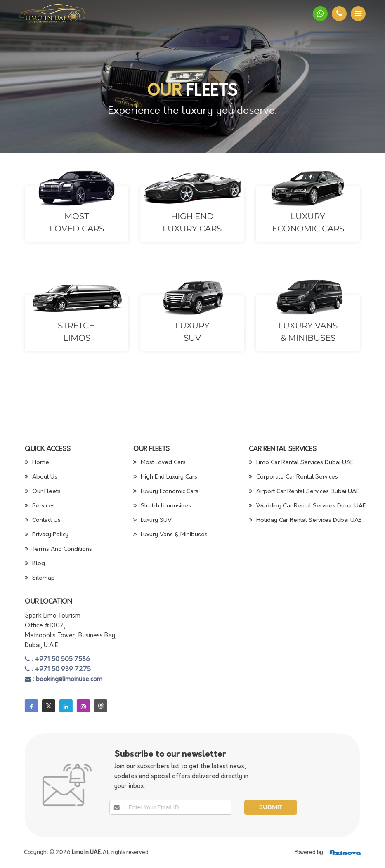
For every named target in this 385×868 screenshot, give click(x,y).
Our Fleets (43, 492)
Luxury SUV (152, 520)
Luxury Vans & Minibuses (170, 535)
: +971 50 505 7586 (57, 660)
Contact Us (43, 520)
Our (164, 92)
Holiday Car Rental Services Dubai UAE (305, 520)
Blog (35, 564)
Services (40, 506)
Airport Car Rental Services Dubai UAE (304, 492)
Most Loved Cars (159, 463)
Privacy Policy (47, 535)
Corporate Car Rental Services (293, 477)
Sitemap (40, 578)
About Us (41, 477)
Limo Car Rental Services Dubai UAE (301, 463)
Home (37, 463)
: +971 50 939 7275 (58, 670)
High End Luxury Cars (165, 477)
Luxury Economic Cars (166, 492)
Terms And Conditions (58, 549)
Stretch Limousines (162, 506)
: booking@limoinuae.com (64, 680)
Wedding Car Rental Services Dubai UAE (307, 506)
